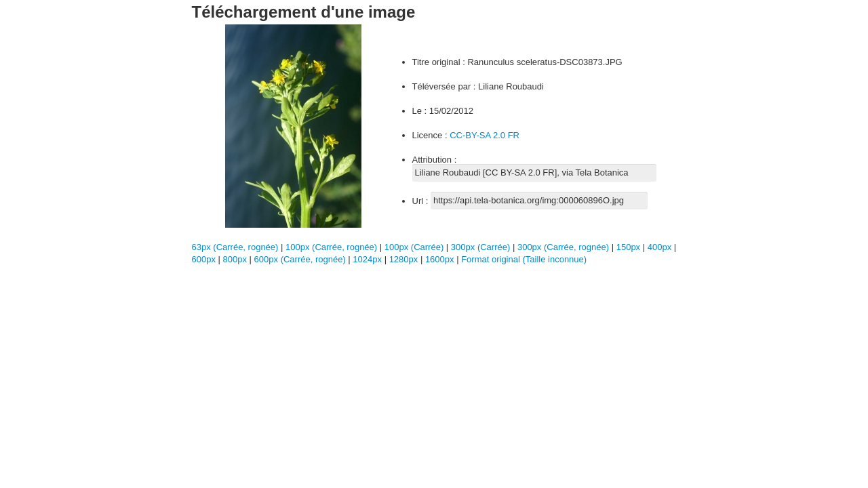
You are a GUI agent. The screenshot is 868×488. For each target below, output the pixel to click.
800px (236, 259)
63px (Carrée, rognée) (235, 247)
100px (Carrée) (414, 247)
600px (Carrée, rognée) (300, 259)
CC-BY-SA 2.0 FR (485, 135)
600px (205, 259)
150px (630, 247)
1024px (368, 259)
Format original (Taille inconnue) (524, 259)
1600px (441, 259)
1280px (405, 259)
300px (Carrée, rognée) (563, 247)
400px (661, 247)
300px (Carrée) (480, 247)
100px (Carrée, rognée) (331, 247)
